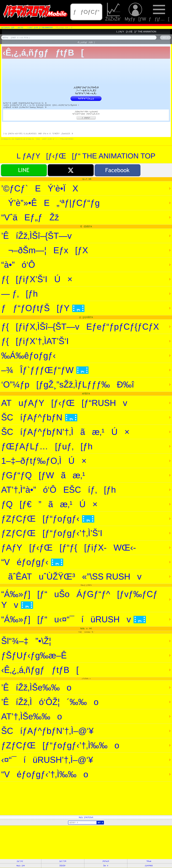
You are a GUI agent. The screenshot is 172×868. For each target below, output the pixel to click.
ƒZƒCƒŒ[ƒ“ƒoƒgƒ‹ (48, 519)
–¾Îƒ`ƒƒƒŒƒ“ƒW (45, 370)
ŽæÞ (106, 866)
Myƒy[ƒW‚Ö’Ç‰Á (86, 817)
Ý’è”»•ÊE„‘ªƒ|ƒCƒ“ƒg (50, 203)
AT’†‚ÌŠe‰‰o (32, 716)
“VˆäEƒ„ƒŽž (30, 217)
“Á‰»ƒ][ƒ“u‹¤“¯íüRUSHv (74, 619)
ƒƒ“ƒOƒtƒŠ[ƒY (43, 308)
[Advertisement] (72, 798)
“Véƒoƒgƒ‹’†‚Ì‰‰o (45, 774)
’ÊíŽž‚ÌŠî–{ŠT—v (36, 236)
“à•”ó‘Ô (18, 265)
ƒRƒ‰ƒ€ (106, 861)
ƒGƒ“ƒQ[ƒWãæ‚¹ (43, 475)
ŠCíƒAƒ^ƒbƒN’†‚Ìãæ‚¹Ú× (65, 432)
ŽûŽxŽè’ (114, 12)
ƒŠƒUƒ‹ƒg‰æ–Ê (34, 655)
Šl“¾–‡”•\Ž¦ (26, 641)
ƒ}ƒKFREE (149, 866)
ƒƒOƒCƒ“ (86, 12)
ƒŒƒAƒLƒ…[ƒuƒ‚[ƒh (47, 446)
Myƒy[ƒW (135, 12)
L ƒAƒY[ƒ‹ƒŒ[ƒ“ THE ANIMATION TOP (86, 156)
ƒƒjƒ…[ (159, 12)
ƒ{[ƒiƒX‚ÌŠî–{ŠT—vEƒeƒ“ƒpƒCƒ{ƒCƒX (80, 327)
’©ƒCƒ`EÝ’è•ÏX (40, 188)
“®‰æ (149, 861)
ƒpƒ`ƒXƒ (21, 861)
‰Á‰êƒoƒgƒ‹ (28, 356)
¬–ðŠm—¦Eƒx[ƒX (45, 250)
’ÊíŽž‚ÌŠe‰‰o (36, 687)
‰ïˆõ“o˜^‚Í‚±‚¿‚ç (86, 99)
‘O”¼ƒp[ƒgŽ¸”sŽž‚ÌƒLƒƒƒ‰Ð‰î (68, 385)
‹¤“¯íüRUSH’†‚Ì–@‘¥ (47, 760)
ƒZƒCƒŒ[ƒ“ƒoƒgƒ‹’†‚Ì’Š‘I (52, 533)
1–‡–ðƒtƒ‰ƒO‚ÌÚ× (44, 461)
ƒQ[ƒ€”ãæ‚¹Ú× (49, 504)
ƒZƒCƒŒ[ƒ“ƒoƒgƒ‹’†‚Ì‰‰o (60, 745)
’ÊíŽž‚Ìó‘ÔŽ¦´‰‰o (50, 702)
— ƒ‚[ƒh (19, 294)
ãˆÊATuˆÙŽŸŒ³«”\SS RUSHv (71, 577)
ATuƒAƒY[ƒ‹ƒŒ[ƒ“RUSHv (64, 403)
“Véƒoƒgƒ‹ (32, 562)
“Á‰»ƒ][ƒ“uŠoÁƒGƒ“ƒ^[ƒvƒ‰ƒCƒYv (79, 599)
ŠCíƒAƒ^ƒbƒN (39, 417)
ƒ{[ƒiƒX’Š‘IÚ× (37, 279)
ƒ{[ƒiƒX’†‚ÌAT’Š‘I (35, 341)
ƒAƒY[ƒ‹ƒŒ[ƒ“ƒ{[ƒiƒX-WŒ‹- (69, 548)
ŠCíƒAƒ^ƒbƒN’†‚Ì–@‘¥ (47, 731)
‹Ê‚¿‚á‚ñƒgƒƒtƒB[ (40, 670)
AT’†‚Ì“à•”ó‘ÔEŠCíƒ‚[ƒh (59, 490)
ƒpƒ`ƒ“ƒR (63, 861)
